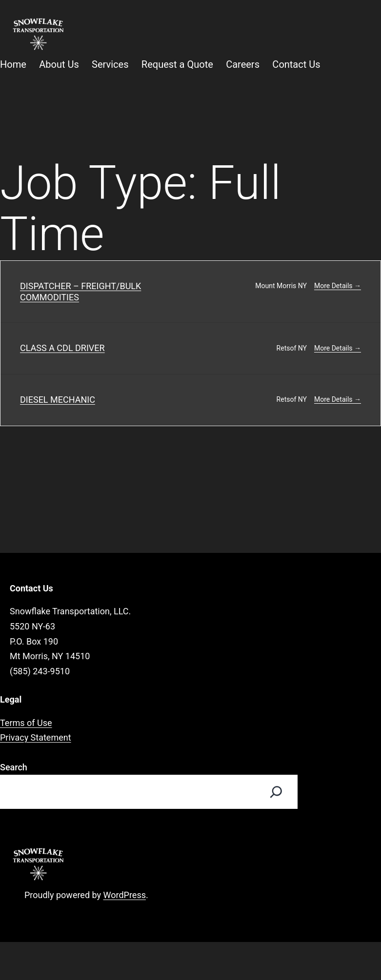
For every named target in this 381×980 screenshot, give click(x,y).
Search (14, 767)
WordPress (125, 895)
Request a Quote (177, 64)
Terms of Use (26, 723)
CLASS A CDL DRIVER (62, 348)
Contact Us (296, 64)
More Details (338, 286)
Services (110, 64)
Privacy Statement (36, 737)
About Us (59, 64)
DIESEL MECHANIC (58, 400)
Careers (243, 64)
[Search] (276, 792)
